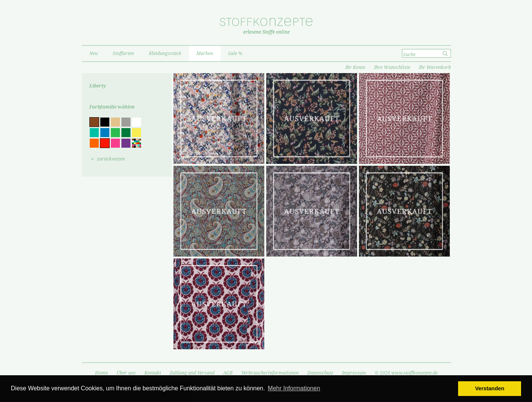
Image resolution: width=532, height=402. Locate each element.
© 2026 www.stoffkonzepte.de (406, 373)
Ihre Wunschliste (392, 67)
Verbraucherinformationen (270, 373)
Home (101, 373)
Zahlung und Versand (192, 373)
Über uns (126, 373)
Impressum (354, 373)
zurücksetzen (111, 159)
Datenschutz (320, 373)
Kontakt (153, 373)
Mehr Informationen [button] (294, 388)
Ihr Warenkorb (435, 67)
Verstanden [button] (490, 388)
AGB (228, 373)
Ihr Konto (355, 67)
